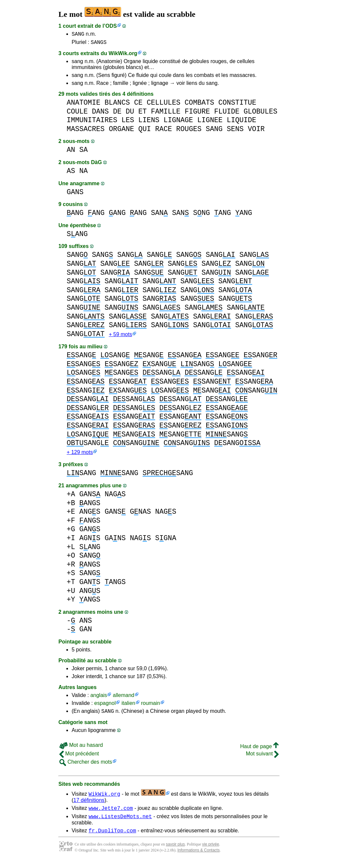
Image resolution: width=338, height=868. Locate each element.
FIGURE (197, 113)
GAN (85, 632)
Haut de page (259, 751)
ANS (85, 624)
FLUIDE (227, 113)
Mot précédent (79, 758)
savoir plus (175, 851)
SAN (159, 215)
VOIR (256, 131)
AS (71, 173)
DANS (101, 113)
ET (143, 113)
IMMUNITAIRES (92, 122)
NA (84, 173)
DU (130, 113)
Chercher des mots (86, 766)
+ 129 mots (80, 455)
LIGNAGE (178, 122)
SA (84, 152)
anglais (99, 698)
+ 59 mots (121, 337)
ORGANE (122, 131)
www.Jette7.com (111, 813)
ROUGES (189, 131)
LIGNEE (210, 122)
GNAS (140, 515)
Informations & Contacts (198, 857)
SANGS (99, 44)
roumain (151, 706)
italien (128, 706)
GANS (75, 194)
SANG (78, 35)
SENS (235, 131)
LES (128, 122)
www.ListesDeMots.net (120, 822)
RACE (164, 131)
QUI (145, 131)
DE (117, 113)
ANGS (90, 506)
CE (138, 104)
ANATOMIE (84, 104)
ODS (111, 26)
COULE (77, 113)
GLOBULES (260, 113)
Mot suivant (262, 758)
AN (71, 152)
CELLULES (163, 104)
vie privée (210, 851)
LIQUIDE (241, 122)
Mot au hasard (81, 749)
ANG (75, 215)
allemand (124, 698)
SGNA (166, 541)
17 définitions (89, 804)
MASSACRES (86, 131)
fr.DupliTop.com (112, 838)
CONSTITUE (237, 104)
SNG (202, 215)
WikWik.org (123, 55)
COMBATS (199, 104)
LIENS (149, 122)
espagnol (105, 706)
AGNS (90, 541)
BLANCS (117, 104)
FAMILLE (166, 113)
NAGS (115, 497)
